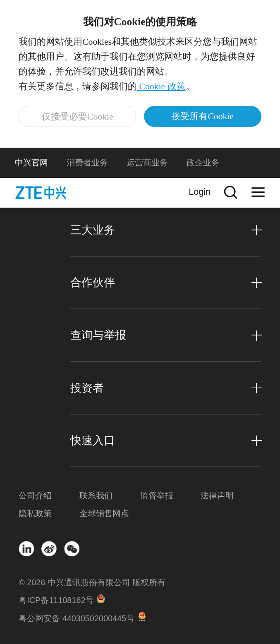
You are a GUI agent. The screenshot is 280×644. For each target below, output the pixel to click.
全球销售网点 (104, 513)
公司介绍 (35, 496)
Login (200, 192)
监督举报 (157, 496)
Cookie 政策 (161, 86)
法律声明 (217, 496)
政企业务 (203, 163)
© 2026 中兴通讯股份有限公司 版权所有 (92, 582)
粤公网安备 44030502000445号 (77, 618)
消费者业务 (87, 163)
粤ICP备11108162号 (56, 600)
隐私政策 (35, 513)
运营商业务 (147, 163)
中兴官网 (31, 163)
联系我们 (96, 496)
